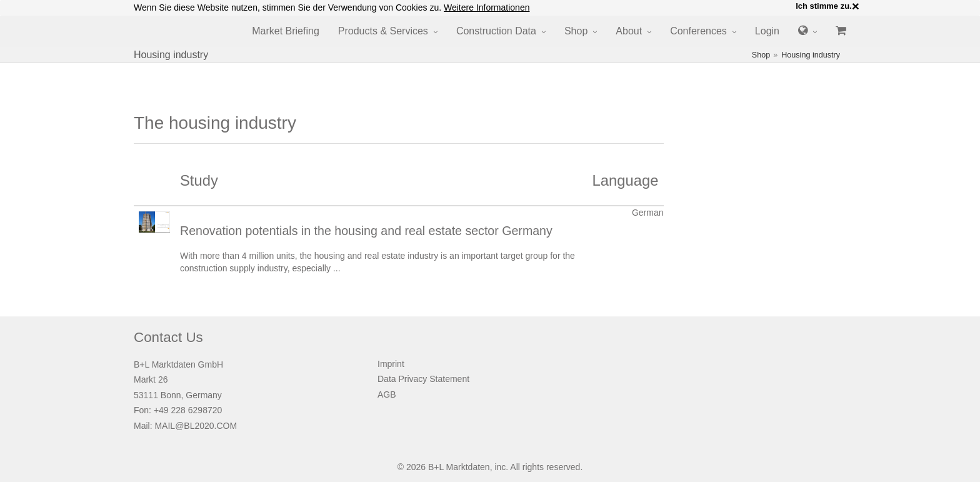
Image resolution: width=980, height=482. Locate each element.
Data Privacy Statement (423, 379)
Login (767, 31)
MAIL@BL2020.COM (196, 426)
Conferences (698, 31)
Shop (576, 31)
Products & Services (383, 31)
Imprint (391, 364)
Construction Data (496, 31)
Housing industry (811, 55)
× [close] (856, 6)
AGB (387, 394)
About (629, 31)
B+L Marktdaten (459, 467)
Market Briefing (286, 31)
